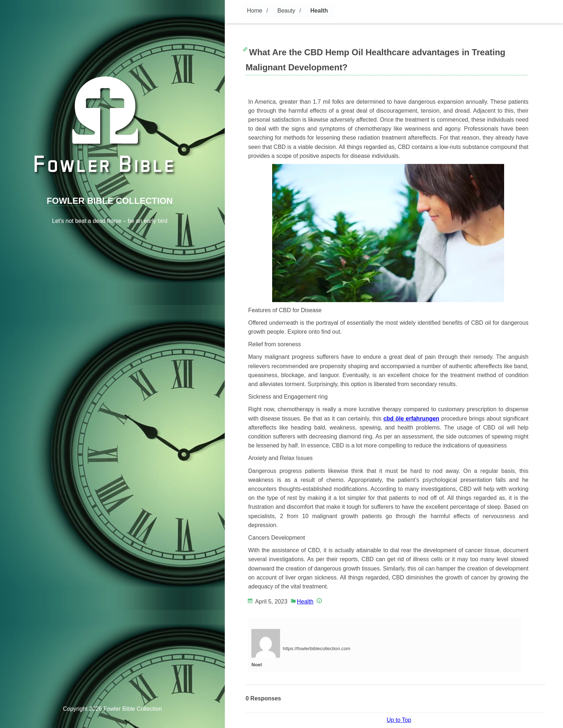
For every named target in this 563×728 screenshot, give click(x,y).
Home (255, 11)
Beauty (286, 11)
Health (319, 11)
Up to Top (399, 720)
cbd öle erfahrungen (411, 419)
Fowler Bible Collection (110, 201)
